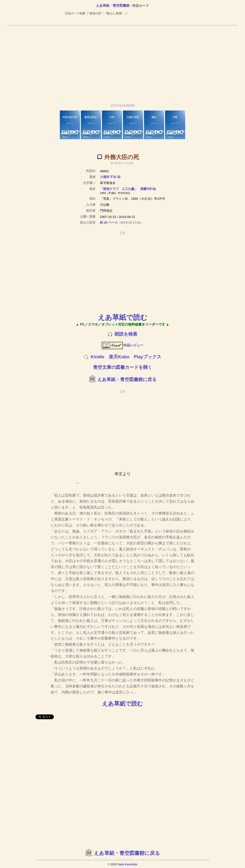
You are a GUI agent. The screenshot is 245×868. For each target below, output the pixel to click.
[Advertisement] (122, 62)
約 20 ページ (109, 223)
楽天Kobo (119, 357)
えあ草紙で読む (123, 317)
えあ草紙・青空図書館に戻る (127, 379)
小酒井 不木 (108, 177)
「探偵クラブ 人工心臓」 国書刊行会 (128, 189)
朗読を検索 (126, 334)
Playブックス (148, 357)
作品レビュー (123, 345)
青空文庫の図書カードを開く (123, 367)
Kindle (97, 357)
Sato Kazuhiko (128, 864)
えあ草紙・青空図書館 (113, 6)
